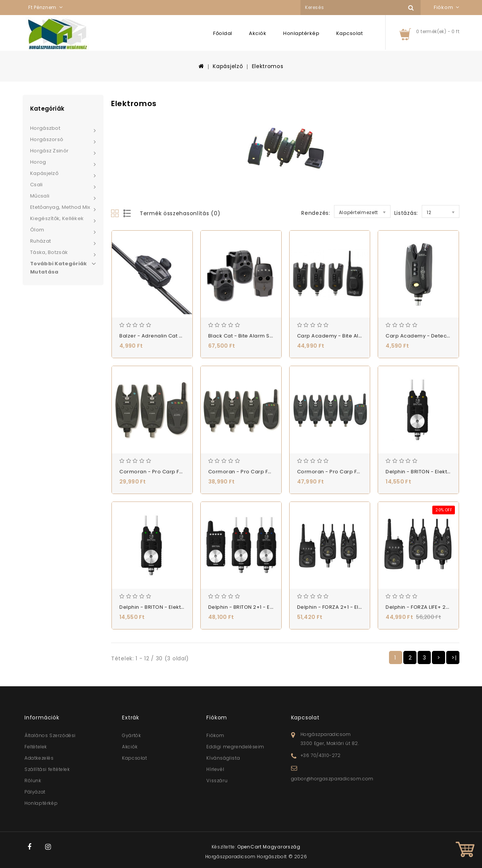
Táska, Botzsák (49, 252)
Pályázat (35, 792)
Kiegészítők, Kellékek (57, 218)
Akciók (258, 33)
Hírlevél (215, 769)
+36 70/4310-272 (321, 755)
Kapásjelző (228, 66)
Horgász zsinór (49, 151)
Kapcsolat (350, 33)
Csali (37, 185)
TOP (465, 851)
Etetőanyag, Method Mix (60, 207)
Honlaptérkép (301, 33)
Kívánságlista (223, 758)
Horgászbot (45, 128)
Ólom (37, 230)
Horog (38, 162)
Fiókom (215, 735)
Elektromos (268, 66)
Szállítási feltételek (47, 769)
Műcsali (40, 196)
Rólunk (33, 781)
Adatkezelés (39, 758)
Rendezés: (316, 213)
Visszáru (217, 781)
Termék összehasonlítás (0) (180, 213)
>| (454, 658)
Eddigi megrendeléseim (235, 747)
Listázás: (406, 213)
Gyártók (131, 735)
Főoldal (223, 33)
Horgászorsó (47, 139)
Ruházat (40, 241)
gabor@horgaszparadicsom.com (332, 779)
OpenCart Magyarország (269, 847)
